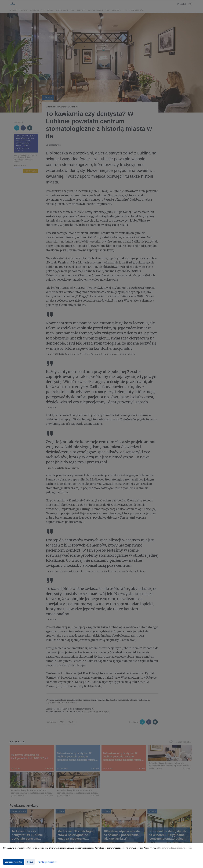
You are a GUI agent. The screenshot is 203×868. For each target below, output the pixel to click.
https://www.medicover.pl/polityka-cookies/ (175, 848)
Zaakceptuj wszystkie (14, 862)
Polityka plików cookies (47, 862)
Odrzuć (30, 862)
